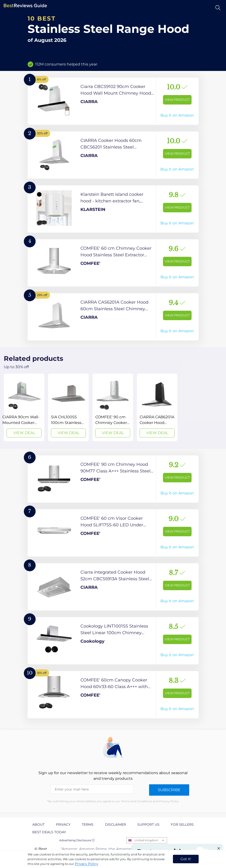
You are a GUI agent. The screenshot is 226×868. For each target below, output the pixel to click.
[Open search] (218, 8)
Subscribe (169, 790)
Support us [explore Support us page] (148, 824)
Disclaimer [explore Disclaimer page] (115, 824)
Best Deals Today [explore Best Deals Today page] (49, 832)
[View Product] (113, 101)
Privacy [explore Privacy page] (63, 824)
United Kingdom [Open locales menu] (146, 840)
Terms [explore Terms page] (88, 824)
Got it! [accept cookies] (186, 859)
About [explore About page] (38, 824)
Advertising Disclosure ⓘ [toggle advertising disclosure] (77, 840)
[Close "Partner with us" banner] (219, 848)
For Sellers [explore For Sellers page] (182, 824)
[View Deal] (24, 407)
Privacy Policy (86, 864)
